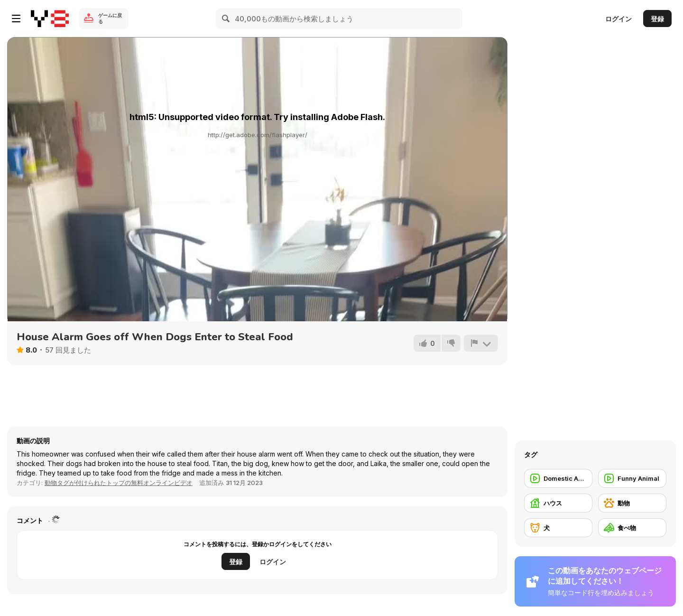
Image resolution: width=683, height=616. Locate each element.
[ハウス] (558, 503)
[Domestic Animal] (558, 478)
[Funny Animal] (632, 478)
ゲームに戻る (110, 18)
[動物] (632, 503)
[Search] (226, 19)
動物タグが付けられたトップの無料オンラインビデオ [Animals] (119, 483)
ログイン (618, 19)
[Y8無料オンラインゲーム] (50, 19)
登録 (657, 19)
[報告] (481, 343)
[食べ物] (632, 528)
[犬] (558, 528)
